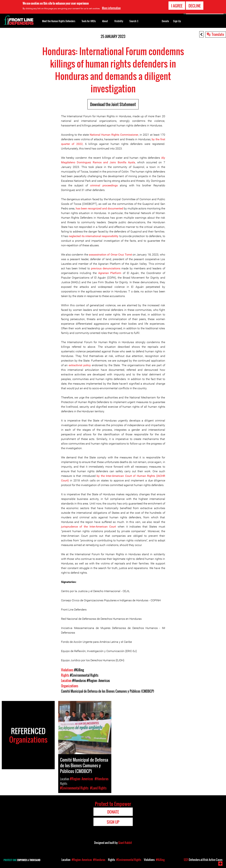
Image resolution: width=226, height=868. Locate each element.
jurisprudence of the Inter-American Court (89, 527)
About (105, 21)
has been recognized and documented (99, 208)
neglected (75, 236)
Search (134, 21)
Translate (218, 34)
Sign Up (177, 21)
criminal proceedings (104, 185)
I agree (177, 6)
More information (111, 8)
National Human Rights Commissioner (114, 135)
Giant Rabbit (125, 843)
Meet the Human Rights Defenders (59, 21)
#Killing (79, 670)
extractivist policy (80, 365)
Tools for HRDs (89, 21)
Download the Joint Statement (113, 104)
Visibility (119, 21)
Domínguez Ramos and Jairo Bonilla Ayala (106, 162)
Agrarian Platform (111, 273)
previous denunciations (106, 268)
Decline (195, 6)
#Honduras (79, 681)
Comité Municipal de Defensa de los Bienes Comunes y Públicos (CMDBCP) (108, 691)
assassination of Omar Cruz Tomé (110, 255)
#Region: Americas (98, 681)
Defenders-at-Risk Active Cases (203, 860)
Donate (165, 21)
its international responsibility (100, 236)
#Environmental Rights (84, 675)
